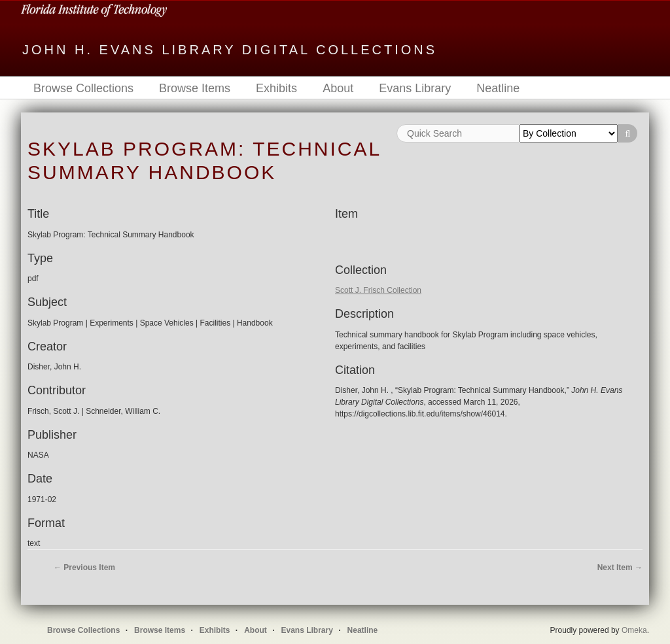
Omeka (634, 630)
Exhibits (276, 88)
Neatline (498, 88)
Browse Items (195, 88)
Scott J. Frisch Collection (378, 290)
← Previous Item (84, 568)
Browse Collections (83, 88)
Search (627, 133)
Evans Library (415, 88)
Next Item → (620, 568)
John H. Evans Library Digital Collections (230, 50)
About (338, 88)
